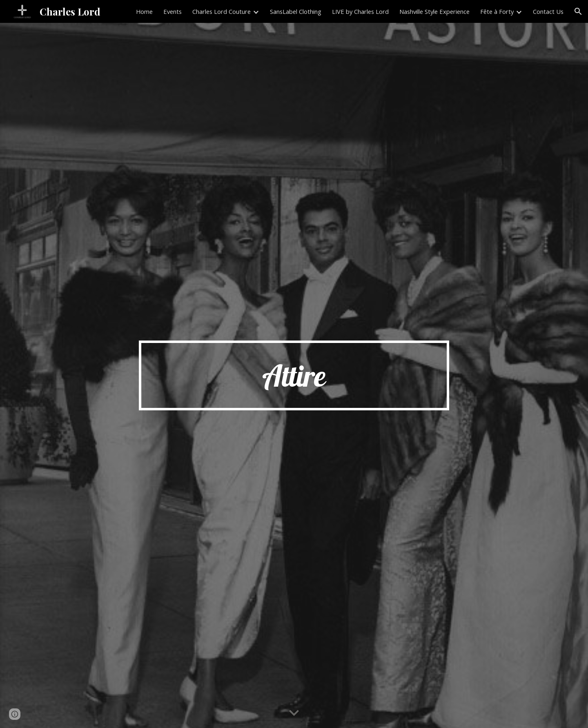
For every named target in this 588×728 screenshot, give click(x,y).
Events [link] (173, 11)
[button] (578, 11)
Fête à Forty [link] (497, 11)
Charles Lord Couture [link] (222, 11)
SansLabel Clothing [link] (296, 11)
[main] (294, 375)
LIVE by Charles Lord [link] (360, 11)
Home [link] (144, 11)
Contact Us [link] (548, 11)
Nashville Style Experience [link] (434, 11)
